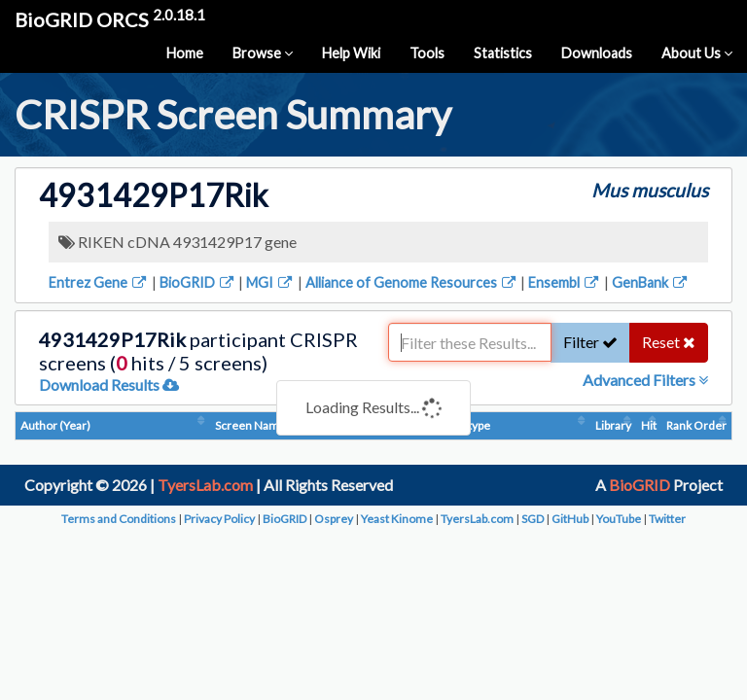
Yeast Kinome (397, 519)
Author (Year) (55, 425)
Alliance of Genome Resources (412, 282)
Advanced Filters (645, 380)
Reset (669, 342)
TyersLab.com (205, 485)
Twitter (667, 519)
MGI (270, 282)
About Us (697, 53)
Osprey (334, 519)
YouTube (619, 519)
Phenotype (462, 425)
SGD (533, 519)
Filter (590, 342)
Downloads (597, 53)
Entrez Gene (99, 282)
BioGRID (198, 282)
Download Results (109, 385)
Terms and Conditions (119, 519)
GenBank (651, 282)
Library (613, 425)
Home (185, 53)
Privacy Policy (219, 519)
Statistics (503, 53)
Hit (649, 425)
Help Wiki (351, 53)
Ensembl (565, 282)
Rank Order (696, 425)
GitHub (570, 519)
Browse (263, 53)
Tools (427, 53)
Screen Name (250, 425)
